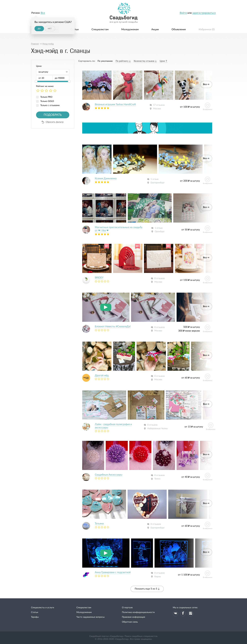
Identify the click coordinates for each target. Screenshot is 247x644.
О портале (127, 608)
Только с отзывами (50, 105)
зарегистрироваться (204, 13)
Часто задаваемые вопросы (90, 617)
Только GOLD (47, 101)
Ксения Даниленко (106, 178)
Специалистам (100, 29)
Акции (155, 29)
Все (43, 13)
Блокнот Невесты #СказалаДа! (113, 326)
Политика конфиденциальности (138, 612)
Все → (206, 84)
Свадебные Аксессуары (109, 475)
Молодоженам (130, 29)
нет (50, 28)
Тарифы (35, 617)
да (39, 28)
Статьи (75, 29)
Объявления (179, 29)
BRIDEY (99, 278)
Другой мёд (102, 375)
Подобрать (53, 115)
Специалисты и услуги (43, 608)
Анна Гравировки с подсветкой (113, 572)
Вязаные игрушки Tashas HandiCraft (115, 104)
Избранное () (207, 29)
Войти (183, 13)
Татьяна (99, 524)
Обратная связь (130, 622)
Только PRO (46, 97)
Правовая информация (134, 617)
